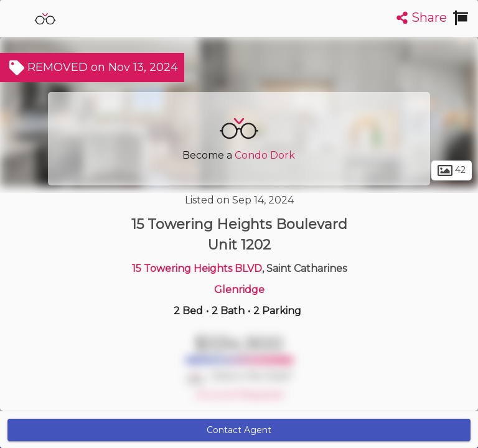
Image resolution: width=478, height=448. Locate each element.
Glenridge (239, 290)
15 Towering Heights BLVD (197, 268)
